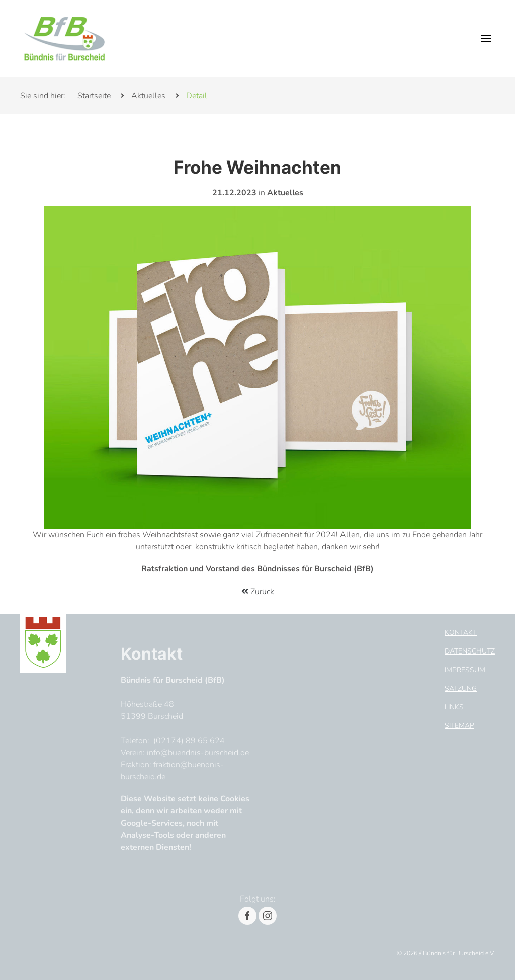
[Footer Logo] (43, 641)
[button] (486, 39)
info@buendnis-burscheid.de (198, 753)
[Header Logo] (64, 39)
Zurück (262, 592)
